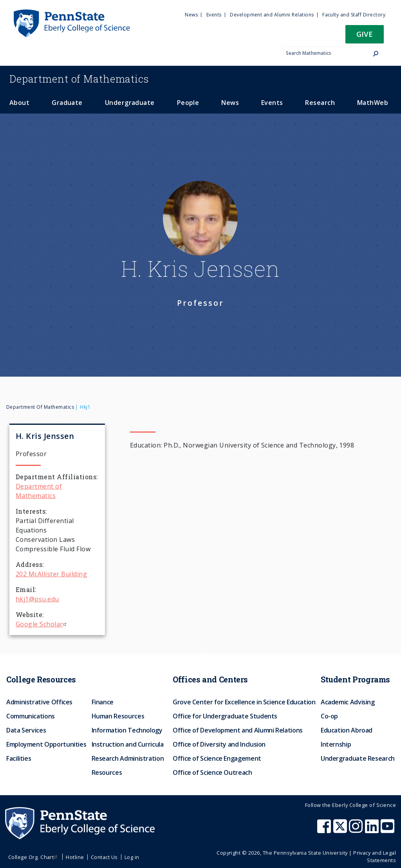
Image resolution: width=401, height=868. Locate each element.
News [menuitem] (191, 15)
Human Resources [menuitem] (118, 716)
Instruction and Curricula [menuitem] (128, 744)
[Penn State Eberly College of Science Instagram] (357, 830)
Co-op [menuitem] (329, 716)
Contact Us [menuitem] (104, 857)
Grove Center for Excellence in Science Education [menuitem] (244, 702)
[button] (365, 37)
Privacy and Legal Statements (375, 856)
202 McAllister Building (51, 574)
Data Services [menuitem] (26, 730)
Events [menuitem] (214, 15)
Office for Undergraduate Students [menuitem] (225, 716)
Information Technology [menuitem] (127, 730)
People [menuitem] (188, 103)
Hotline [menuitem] (75, 857)
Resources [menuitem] (107, 772)
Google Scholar (42, 624)
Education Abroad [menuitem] (347, 730)
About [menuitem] (19, 103)
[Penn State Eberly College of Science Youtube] (388, 830)
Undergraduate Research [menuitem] (358, 758)
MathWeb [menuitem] (373, 103)
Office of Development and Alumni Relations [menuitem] (238, 730)
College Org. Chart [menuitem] (34, 857)
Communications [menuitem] (31, 716)
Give (365, 34)
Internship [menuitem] (336, 744)
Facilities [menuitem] (19, 758)
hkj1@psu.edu (37, 599)
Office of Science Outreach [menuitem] (212, 772)
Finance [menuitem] (103, 702)
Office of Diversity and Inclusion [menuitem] (219, 744)
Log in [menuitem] (132, 857)
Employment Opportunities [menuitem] (46, 744)
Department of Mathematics (40, 407)
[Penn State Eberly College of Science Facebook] (325, 830)
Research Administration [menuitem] (128, 758)
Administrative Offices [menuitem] (39, 702)
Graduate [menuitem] (67, 103)
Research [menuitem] (320, 103)
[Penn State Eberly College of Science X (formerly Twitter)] (341, 830)
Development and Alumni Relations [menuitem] (272, 15)
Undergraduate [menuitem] (130, 103)
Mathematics (79, 79)
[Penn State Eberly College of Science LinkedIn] (373, 830)
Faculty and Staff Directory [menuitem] (354, 15)
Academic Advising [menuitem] (348, 702)
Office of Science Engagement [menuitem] (217, 758)
